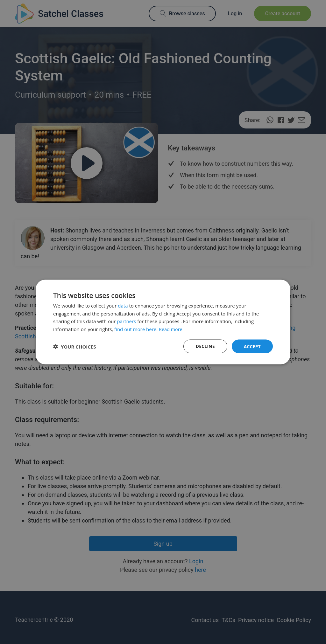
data (123, 305)
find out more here (135, 329)
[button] (75, 346)
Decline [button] (205, 346)
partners (126, 321)
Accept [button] (252, 346)
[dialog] (163, 322)
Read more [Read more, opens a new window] (171, 329)
